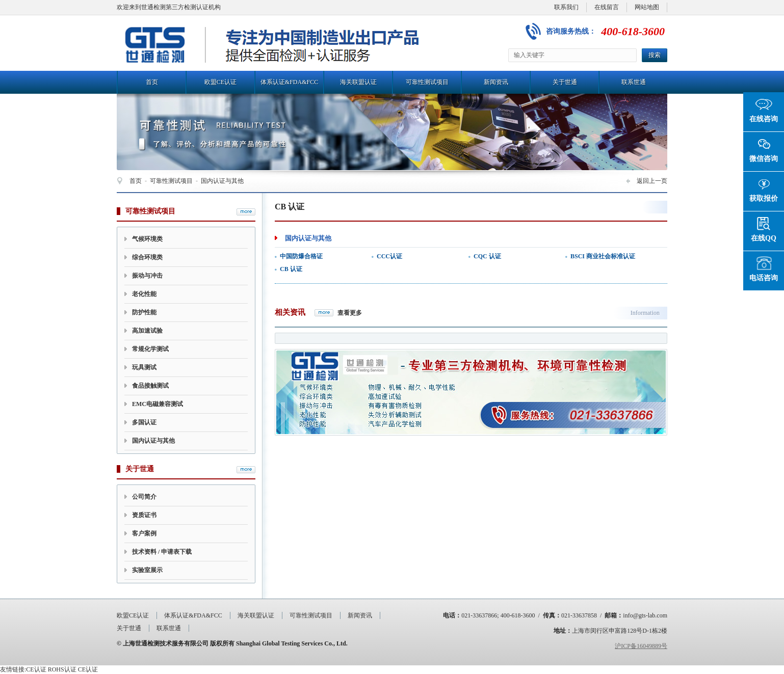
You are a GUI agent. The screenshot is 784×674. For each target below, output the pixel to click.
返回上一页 (652, 181)
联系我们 (566, 7)
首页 (152, 82)
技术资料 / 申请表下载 (162, 552)
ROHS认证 (62, 669)
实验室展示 (147, 570)
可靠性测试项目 (427, 82)
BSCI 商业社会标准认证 (603, 256)
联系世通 (634, 82)
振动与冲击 (147, 276)
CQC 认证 (487, 256)
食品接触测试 (150, 386)
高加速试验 (147, 331)
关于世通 (565, 82)
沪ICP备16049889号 (641, 646)
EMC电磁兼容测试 (158, 404)
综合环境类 (147, 257)
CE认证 (36, 669)
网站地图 (647, 7)
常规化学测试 (150, 349)
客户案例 (144, 533)
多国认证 (144, 422)
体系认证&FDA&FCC (289, 82)
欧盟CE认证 (220, 82)
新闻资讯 (496, 82)
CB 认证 (291, 269)
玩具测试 (144, 367)
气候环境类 (147, 239)
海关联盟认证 (358, 82)
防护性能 (144, 312)
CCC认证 (389, 256)
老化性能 (144, 294)
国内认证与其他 (222, 181)
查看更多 (350, 313)
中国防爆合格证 (301, 256)
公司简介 (144, 497)
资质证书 (144, 515)
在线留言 (607, 7)
